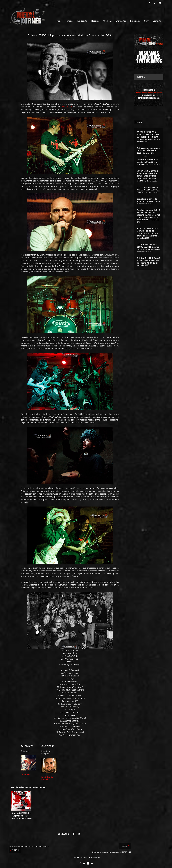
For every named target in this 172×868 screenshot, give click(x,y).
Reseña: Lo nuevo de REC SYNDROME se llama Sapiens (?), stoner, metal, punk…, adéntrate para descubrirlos (149, 214)
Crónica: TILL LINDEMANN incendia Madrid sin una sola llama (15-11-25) (149, 259)
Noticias (69, 20)
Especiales (135, 20)
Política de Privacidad (91, 856)
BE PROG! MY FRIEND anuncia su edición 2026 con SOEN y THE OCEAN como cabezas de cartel (148, 134)
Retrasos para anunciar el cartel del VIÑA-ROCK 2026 (149, 149)
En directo (82, 20)
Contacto (157, 20)
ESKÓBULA (67, 105)
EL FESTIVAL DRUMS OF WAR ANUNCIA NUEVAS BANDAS (147, 189)
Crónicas (107, 20)
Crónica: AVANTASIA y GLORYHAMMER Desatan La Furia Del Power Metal (148, 246)
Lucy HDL (26, 773)
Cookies (75, 856)
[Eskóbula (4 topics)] (138, 121)
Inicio (59, 20)
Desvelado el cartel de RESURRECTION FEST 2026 (149, 199)
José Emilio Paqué (47, 777)
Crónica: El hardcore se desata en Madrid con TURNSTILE (147, 161)
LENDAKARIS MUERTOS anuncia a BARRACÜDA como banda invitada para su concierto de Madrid (147, 175)
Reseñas (95, 20)
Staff (146, 20)
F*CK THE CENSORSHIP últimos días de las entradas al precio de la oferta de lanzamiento (148, 231)
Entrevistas (121, 20)
